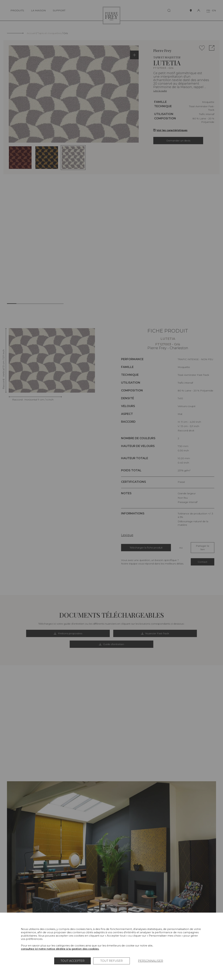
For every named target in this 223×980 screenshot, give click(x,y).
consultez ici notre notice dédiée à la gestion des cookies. (60, 949)
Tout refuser (111, 961)
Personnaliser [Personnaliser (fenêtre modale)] (151, 961)
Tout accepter (73, 961)
